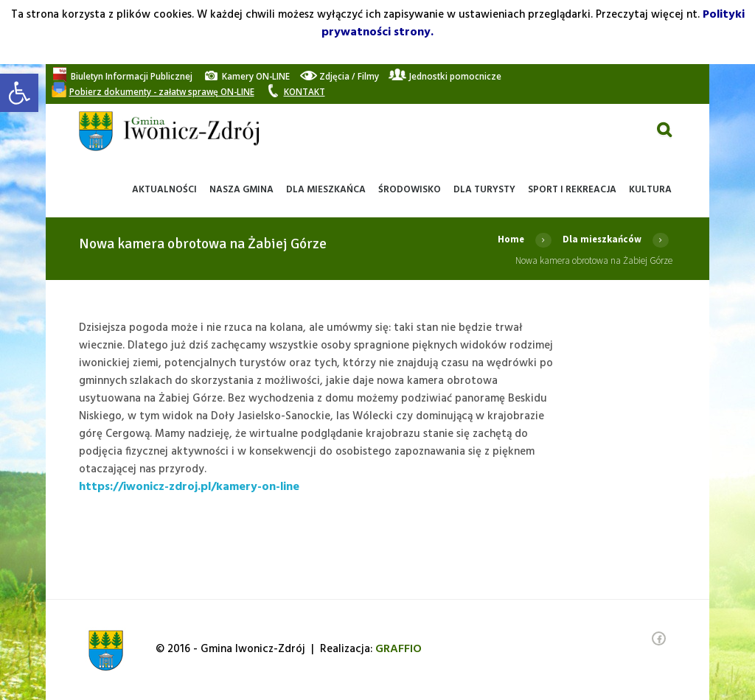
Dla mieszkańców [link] (601, 239)
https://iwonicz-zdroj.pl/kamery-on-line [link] (189, 487)
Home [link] (509, 239)
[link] (19, 93)
